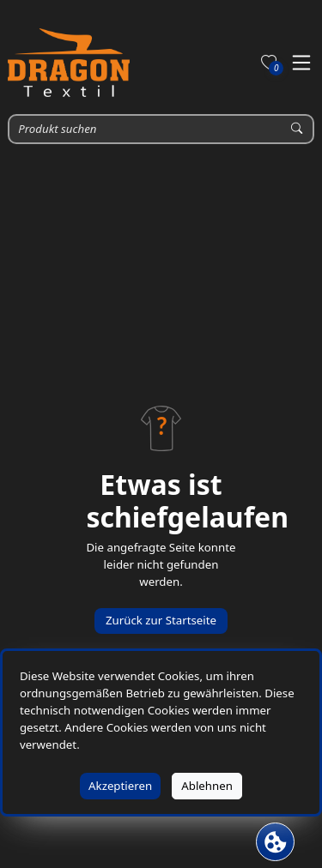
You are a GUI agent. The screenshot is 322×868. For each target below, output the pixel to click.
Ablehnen (207, 786)
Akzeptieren (120, 786)
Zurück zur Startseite (161, 620)
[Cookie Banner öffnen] (275, 842)
